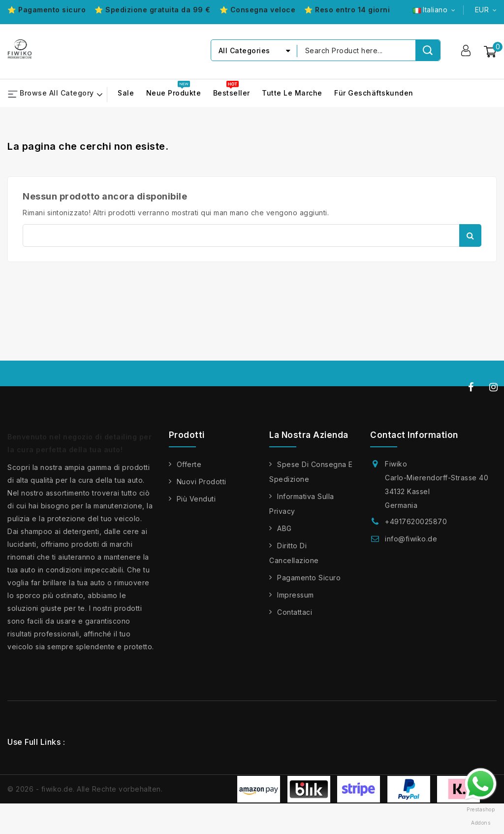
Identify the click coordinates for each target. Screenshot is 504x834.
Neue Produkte (174, 93)
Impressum (296, 595)
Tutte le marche (292, 93)
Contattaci (295, 612)
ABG (284, 528)
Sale (126, 93)
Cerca (470, 235)
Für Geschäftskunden (374, 93)
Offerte (189, 464)
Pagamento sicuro (309, 578)
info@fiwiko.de (411, 539)
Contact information (414, 435)
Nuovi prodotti (202, 482)
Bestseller (232, 93)
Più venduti (196, 499)
